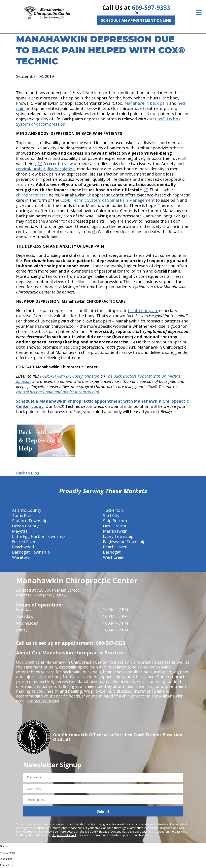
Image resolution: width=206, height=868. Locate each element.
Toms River (23, 515)
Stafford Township (30, 521)
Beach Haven (115, 547)
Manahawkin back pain (146, 103)
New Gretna (114, 526)
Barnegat (112, 552)
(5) (133, 342)
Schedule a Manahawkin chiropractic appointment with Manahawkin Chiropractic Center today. (102, 404)
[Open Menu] (199, 12)
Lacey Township (118, 536)
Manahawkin (115, 531)
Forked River (24, 542)
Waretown (22, 557)
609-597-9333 (151, 8)
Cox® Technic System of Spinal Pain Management (108, 200)
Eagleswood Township (124, 542)
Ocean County (25, 526)
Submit (103, 811)
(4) (135, 287)
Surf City (111, 515)
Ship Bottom (115, 521)
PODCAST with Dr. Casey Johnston (70, 376)
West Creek (114, 557)
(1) (40, 164)
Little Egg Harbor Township (38, 536)
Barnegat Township (31, 552)
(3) (94, 232)
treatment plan (143, 311)
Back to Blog (28, 473)
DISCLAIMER (93, 831)
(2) (146, 190)
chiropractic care (32, 195)
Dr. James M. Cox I (64, 835)
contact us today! (43, 701)
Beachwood (23, 547)
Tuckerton (113, 510)
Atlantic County (27, 510)
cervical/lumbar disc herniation (45, 169)
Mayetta (20, 531)
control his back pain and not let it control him (58, 392)
